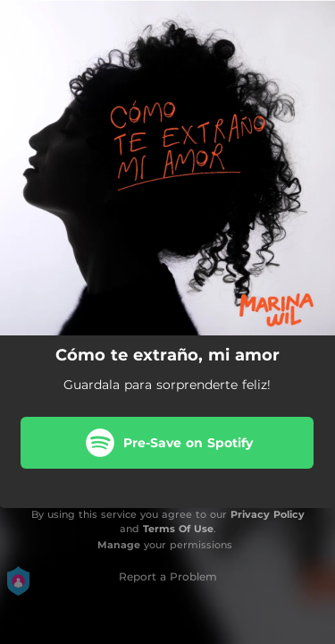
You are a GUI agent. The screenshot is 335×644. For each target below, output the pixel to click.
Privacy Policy (268, 514)
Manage (119, 545)
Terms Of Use (178, 529)
